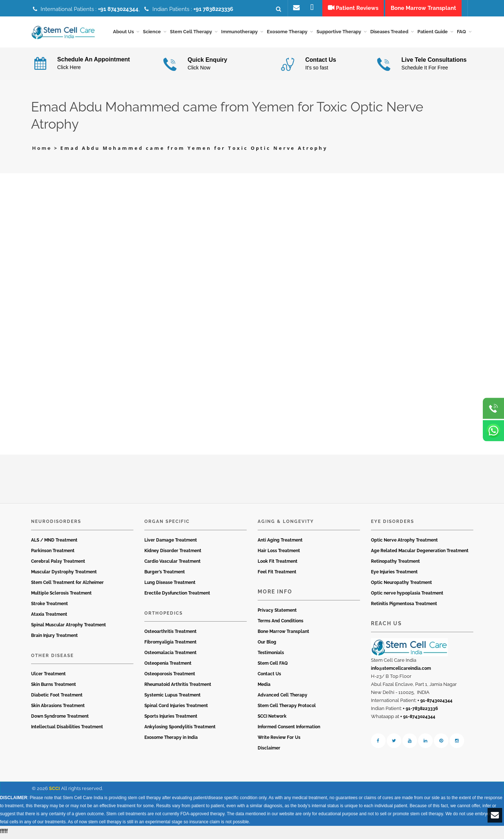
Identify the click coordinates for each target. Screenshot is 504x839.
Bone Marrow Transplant (283, 634)
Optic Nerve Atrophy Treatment (404, 542)
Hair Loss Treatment (279, 553)
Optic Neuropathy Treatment (401, 585)
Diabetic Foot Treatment (57, 698)
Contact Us (269, 676)
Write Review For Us (279, 740)
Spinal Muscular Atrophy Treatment (69, 627)
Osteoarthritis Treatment (170, 634)
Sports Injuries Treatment (171, 719)
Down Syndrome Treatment (60, 719)
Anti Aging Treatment (280, 542)
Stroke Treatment (50, 606)
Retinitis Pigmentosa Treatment (404, 606)
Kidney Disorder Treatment (173, 553)
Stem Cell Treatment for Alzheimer (67, 585)
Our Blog (267, 645)
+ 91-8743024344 (435, 703)
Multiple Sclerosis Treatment (61, 595)
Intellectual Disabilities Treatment (67, 729)
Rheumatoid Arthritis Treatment (178, 687)
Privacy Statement (277, 613)
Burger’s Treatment (165, 574)
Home (42, 151)
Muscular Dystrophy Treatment (64, 574)
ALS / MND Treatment (54, 542)
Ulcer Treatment (48, 676)
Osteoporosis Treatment (170, 676)
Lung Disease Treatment (170, 585)
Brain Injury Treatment (54, 638)
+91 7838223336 (213, 9)
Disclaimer (269, 751)
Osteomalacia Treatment (170, 655)
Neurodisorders (56, 524)
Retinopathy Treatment (395, 563)
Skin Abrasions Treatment (58, 708)
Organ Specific (167, 524)
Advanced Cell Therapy (283, 698)
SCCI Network (272, 719)
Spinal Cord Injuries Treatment (176, 708)
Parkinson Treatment (53, 553)
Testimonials (271, 655)
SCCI (54, 791)
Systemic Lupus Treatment (173, 698)
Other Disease (52, 658)
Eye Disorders (393, 524)
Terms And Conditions (281, 623)
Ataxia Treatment (49, 616)
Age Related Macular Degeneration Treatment (420, 553)
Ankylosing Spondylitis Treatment (180, 729)
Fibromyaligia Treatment (170, 645)
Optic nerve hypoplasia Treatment (407, 595)
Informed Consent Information (289, 729)
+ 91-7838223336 (420, 711)
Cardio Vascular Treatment (173, 563)
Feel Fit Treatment (277, 574)
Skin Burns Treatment (54, 687)
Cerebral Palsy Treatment (58, 563)
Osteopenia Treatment (168, 666)
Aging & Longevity (286, 524)
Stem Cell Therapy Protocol (287, 708)
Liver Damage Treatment (171, 542)
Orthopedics (164, 615)
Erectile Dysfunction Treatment (177, 595)
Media (264, 687)
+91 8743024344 (118, 9)
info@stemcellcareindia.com (401, 671)
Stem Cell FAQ (273, 666)
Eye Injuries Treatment (394, 574)
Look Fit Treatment (278, 563)
